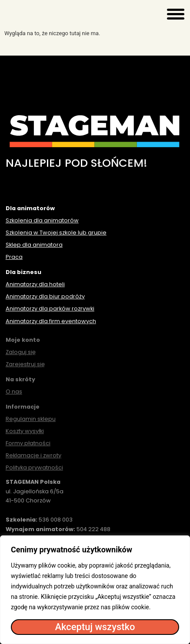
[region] (95, 590)
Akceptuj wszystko (95, 627)
